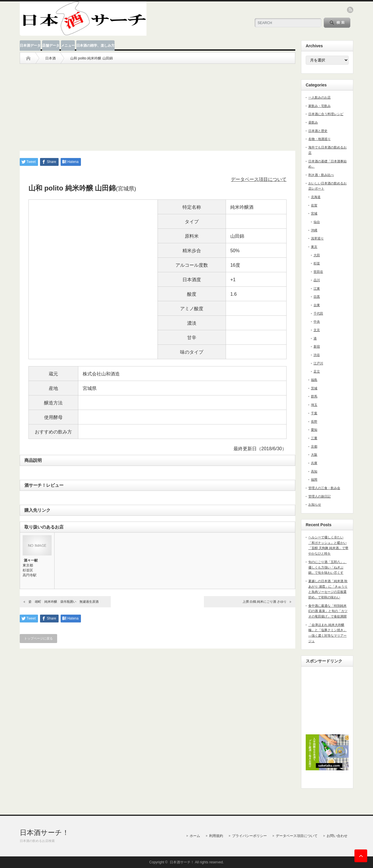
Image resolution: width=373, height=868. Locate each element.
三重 (314, 438)
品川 (317, 280)
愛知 (314, 430)
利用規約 (216, 836)
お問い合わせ (337, 836)
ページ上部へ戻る (361, 856)
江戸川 (318, 363)
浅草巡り (317, 238)
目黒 (317, 297)
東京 (314, 247)
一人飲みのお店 (319, 97)
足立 (317, 371)
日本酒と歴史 (318, 131)
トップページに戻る (38, 638)
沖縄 (314, 230)
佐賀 (314, 205)
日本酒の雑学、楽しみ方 (95, 46)
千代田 (318, 313)
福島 (314, 380)
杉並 (317, 263)
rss (350, 10)
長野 (314, 422)
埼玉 (314, 405)
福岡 (314, 480)
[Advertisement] (157, 104)
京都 (314, 446)
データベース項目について (259, 179)
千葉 (314, 413)
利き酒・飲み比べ (321, 175)
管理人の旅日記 (319, 496)
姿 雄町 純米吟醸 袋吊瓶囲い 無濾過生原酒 (64, 602)
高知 (314, 471)
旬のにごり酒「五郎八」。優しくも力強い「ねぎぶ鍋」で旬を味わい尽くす (327, 567)
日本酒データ (30, 46)
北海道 (316, 197)
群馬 (314, 396)
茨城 (314, 388)
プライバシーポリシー (249, 836)
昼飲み (313, 122)
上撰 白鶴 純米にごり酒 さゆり (265, 602)
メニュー (68, 46)
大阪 (314, 455)
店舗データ (51, 46)
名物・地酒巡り (319, 139)
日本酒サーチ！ (44, 832)
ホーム (195, 836)
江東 (317, 288)
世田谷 (318, 272)
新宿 (317, 346)
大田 (317, 255)
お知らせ (315, 504)
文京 (317, 330)
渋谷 (317, 355)
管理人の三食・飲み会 (324, 488)
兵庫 (314, 463)
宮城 (314, 213)
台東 (317, 305)
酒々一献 (31, 560)
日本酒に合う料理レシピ (326, 114)
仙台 (317, 222)
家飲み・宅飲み (319, 106)
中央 (317, 322)
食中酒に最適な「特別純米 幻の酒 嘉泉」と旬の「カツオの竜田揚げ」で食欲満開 (328, 611)
